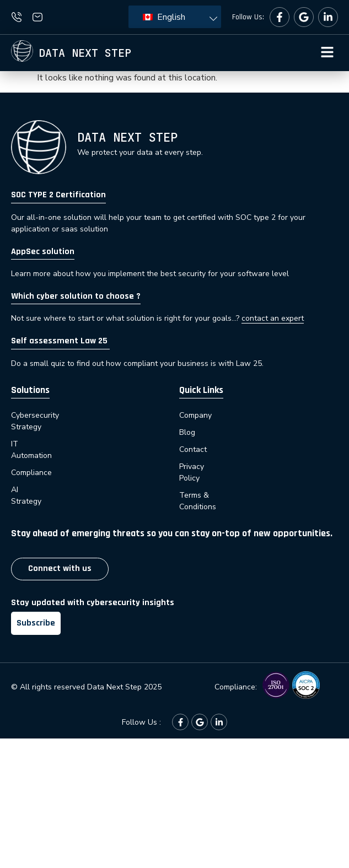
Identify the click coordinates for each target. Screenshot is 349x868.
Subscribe (36, 600)
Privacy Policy (203, 467)
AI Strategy (31, 467)
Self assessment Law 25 (60, 341)
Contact (193, 449)
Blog (187, 432)
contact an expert (273, 318)
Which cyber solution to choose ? (76, 296)
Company (195, 415)
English (164, 17)
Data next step (85, 53)
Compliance (33, 449)
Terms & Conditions (214, 484)
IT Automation (36, 432)
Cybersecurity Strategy (51, 415)
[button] (327, 53)
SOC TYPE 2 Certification (58, 195)
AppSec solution (43, 252)
